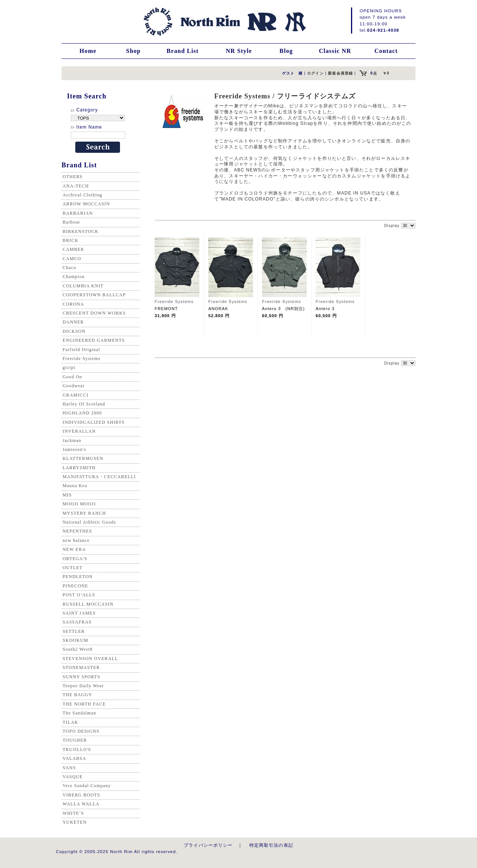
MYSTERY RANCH (84, 513)
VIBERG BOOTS (81, 795)
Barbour (71, 222)
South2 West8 (78, 649)
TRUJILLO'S (77, 749)
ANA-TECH (76, 186)
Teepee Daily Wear (83, 686)
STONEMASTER (81, 667)
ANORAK (218, 309)
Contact (386, 51)
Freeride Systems (82, 359)
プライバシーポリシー (208, 845)
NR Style (239, 51)
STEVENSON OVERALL (90, 659)
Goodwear (74, 386)
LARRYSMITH (79, 468)
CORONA (73, 304)
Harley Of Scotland (84, 404)
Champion (74, 277)
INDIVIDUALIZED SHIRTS (94, 422)
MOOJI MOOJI (79, 504)
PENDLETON (78, 577)
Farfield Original (81, 350)
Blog (286, 51)
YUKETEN (75, 822)
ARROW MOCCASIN (86, 204)
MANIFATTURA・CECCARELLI (99, 477)
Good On (72, 377)
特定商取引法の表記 (271, 845)
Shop (133, 51)
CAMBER (73, 249)
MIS (67, 495)
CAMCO (72, 259)
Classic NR (335, 51)
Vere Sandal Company (87, 786)
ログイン (315, 73)
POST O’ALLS (79, 595)
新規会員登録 (340, 73)
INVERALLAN (79, 431)
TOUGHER (75, 740)
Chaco (69, 268)
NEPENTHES (77, 531)
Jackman (72, 441)
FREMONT (166, 309)
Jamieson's (74, 449)
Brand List (183, 51)
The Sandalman (79, 713)
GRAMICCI (75, 395)
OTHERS (73, 177)
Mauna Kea (75, 486)
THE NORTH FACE (84, 704)
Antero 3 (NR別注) (283, 309)
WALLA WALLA (81, 804)
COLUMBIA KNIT (83, 286)
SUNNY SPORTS (81, 677)
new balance (76, 540)
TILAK (70, 722)
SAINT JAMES (79, 613)
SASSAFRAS (77, 622)
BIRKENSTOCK (81, 231)
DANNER (73, 322)
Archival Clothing (83, 195)
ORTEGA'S (75, 559)
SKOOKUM (75, 640)
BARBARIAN (78, 213)
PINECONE (75, 586)
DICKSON (74, 331)
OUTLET (73, 568)
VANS (69, 768)
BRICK (70, 240)
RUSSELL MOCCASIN (88, 604)
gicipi (69, 367)
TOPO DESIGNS (81, 731)
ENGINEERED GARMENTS (94, 340)
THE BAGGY (77, 695)
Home (88, 51)
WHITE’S (73, 813)
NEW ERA (74, 549)
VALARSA (74, 758)
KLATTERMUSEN (83, 458)
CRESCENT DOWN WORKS (94, 313)
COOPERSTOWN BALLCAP (94, 295)
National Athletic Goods (89, 522)
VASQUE (73, 777)
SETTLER (74, 631)
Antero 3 (325, 309)
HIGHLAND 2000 (82, 413)
